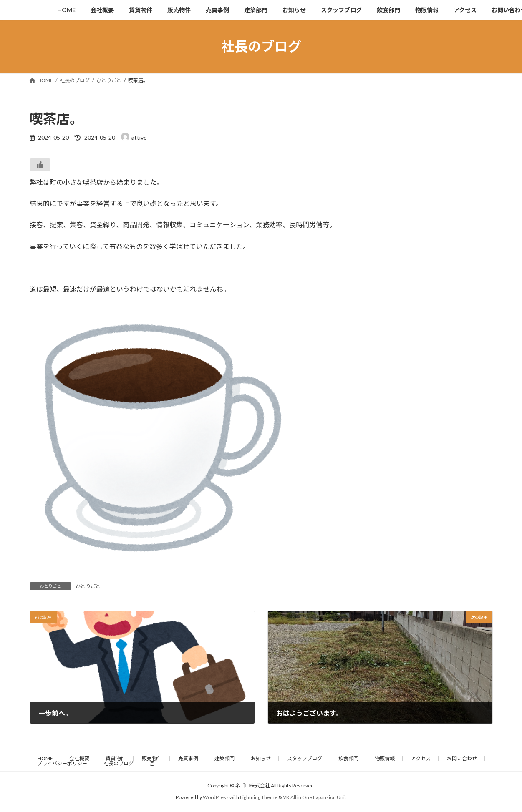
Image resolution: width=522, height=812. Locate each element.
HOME (45, 758)
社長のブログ (119, 763)
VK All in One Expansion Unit (315, 798)
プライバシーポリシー (62, 763)
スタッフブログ (305, 758)
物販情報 (385, 758)
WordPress (216, 798)
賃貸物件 (116, 758)
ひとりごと (88, 586)
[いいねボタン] (40, 165)
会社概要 (79, 758)
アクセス (421, 758)
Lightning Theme (259, 798)
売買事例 (188, 758)
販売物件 (152, 758)
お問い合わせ (462, 758)
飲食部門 (348, 758)
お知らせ (261, 758)
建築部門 (224, 758)
